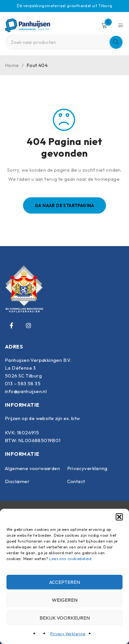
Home (12, 65)
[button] (119, 517)
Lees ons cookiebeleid (70, 559)
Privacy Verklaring (68, 634)
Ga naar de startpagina (64, 205)
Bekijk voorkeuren (65, 618)
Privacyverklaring (87, 468)
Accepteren (65, 582)
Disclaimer (17, 481)
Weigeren (65, 600)
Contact (76, 481)
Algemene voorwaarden (32, 468)
